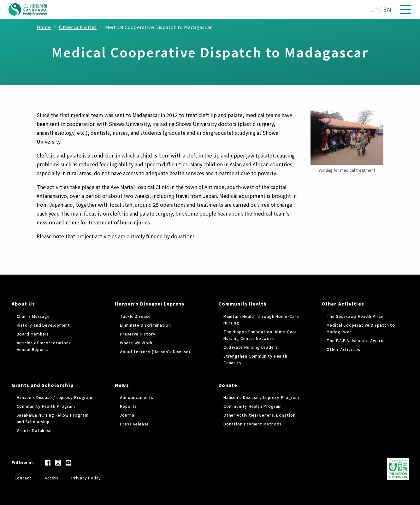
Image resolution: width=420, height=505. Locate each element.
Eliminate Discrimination (145, 325)
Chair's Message (33, 316)
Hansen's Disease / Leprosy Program (55, 397)
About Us (23, 304)
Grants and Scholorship (43, 385)
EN (387, 9)
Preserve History (138, 334)
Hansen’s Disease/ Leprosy (150, 304)
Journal (128, 415)
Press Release (134, 424)
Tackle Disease (135, 316)
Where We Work (136, 343)
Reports (128, 406)
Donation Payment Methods (253, 424)
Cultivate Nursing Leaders (251, 347)
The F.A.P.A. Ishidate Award (355, 340)
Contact (23, 478)
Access (51, 478)
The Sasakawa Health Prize (355, 316)
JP (374, 9)
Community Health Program (46, 406)
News (122, 385)
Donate (228, 385)
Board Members (33, 334)
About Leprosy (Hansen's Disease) (155, 351)
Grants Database (34, 430)
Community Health (243, 304)
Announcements (137, 397)
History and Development (44, 325)
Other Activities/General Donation (260, 415)
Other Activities (343, 304)
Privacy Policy (86, 478)
